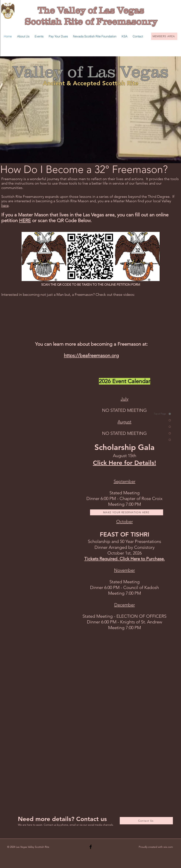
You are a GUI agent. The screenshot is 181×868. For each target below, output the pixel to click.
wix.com (168, 847)
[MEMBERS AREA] (164, 36)
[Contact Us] (146, 821)
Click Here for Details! (125, 463)
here (5, 205)
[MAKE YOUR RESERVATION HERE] (127, 512)
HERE (25, 221)
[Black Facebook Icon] (91, 847)
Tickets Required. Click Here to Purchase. (125, 559)
